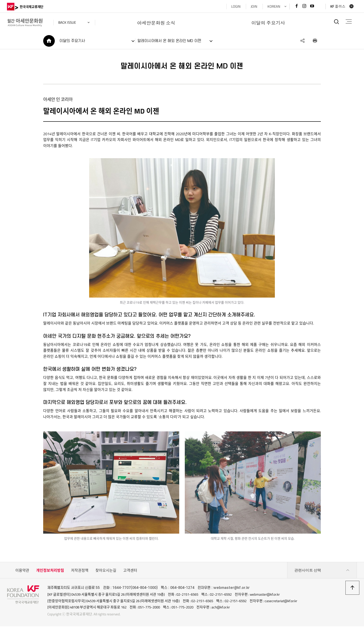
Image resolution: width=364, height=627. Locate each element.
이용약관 (22, 571)
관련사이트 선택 (322, 571)
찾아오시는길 (106, 571)
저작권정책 (80, 571)
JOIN (254, 6)
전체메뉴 (349, 21)
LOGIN (236, 6)
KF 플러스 (338, 6)
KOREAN (274, 6)
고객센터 (130, 571)
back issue (67, 22)
